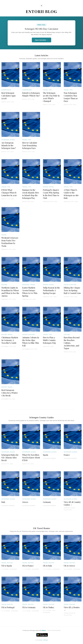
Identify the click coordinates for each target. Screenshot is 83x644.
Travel (4, 235)
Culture (67, 335)
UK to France (28, 566)
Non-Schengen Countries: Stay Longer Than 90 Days (71, 97)
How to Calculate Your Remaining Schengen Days (30, 145)
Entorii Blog (41, 11)
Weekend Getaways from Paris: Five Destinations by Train (10, 242)
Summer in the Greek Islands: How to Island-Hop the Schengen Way (31, 194)
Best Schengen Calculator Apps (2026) (9, 96)
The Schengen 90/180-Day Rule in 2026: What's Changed (51, 97)
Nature (4, 285)
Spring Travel (48, 187)
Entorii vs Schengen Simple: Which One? (31, 94)
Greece (25, 502)
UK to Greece (69, 566)
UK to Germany (29, 607)
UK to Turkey (49, 607)
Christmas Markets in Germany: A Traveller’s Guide (10, 340)
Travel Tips (47, 90)
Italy (3, 502)
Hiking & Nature (70, 285)
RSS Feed (45, 640)
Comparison (6, 90)
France (67, 455)
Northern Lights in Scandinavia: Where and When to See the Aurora (10, 292)
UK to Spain (7, 566)
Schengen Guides (8, 140)
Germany (47, 502)
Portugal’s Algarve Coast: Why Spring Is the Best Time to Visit (51, 194)
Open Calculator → (41, 40)
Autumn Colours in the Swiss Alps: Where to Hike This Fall (31, 341)
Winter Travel (7, 335)
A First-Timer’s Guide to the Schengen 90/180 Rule (71, 194)
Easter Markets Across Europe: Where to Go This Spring (30, 292)
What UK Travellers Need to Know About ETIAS (31, 458)
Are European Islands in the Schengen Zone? (9, 145)
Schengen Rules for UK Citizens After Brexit (10, 458)
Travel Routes (7, 563)
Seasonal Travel (29, 285)
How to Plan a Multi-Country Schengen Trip (49, 340)
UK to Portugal (8, 607)
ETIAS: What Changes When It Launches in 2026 (9, 193)
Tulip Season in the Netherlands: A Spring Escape (51, 290)
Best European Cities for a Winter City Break (10, 393)
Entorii (44, 630)
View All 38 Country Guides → (72, 503)
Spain (46, 455)
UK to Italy (48, 566)
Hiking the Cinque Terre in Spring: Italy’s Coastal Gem (72, 290)
